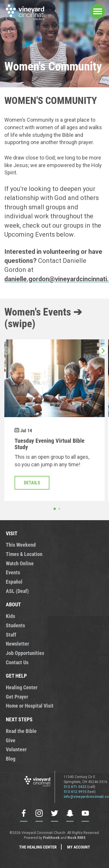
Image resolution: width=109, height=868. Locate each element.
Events (13, 572)
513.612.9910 (75, 792)
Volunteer (16, 749)
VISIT (12, 533)
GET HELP (16, 676)
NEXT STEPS (19, 719)
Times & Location (24, 554)
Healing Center (22, 687)
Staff (11, 635)
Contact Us (17, 662)
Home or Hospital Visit (30, 706)
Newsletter (17, 644)
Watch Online (20, 563)
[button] (103, 351)
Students (15, 625)
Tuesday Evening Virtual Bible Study (50, 444)
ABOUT (13, 604)
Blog (11, 759)
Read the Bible (21, 731)
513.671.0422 (75, 787)
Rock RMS (76, 838)
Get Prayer (17, 697)
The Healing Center (38, 847)
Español (14, 582)
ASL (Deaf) (17, 591)
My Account (79, 847)
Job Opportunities (25, 653)
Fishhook (51, 838)
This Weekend (21, 545)
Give (11, 740)
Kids (10, 616)
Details (32, 483)
